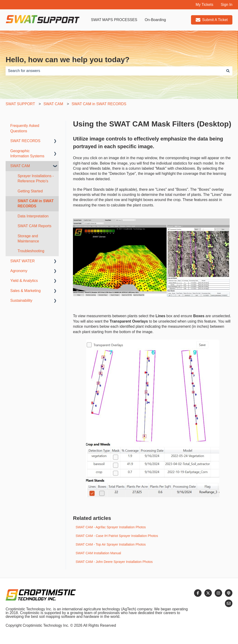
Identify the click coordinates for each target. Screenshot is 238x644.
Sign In (227, 5)
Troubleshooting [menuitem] (31, 251)
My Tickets (205, 5)
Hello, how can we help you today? (68, 60)
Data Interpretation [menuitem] (33, 216)
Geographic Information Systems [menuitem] (27, 153)
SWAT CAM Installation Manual (98, 553)
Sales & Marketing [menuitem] (25, 291)
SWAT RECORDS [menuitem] (25, 141)
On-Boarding (155, 20)
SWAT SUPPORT (20, 104)
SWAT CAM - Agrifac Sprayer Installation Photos (111, 527)
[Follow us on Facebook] (198, 593)
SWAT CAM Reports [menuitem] (34, 226)
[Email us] (229, 603)
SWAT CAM (53, 104)
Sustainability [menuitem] (21, 300)
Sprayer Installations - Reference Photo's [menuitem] (36, 178)
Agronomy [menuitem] (19, 271)
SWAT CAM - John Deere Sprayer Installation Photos (114, 562)
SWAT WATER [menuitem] (23, 261)
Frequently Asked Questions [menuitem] (25, 128)
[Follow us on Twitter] (208, 593)
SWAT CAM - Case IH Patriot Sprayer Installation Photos (117, 536)
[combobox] (115, 71)
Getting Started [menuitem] (30, 191)
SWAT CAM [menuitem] (20, 166)
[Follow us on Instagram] (218, 593)
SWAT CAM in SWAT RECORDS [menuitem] (36, 203)
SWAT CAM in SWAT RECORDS (99, 104)
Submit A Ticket (212, 20)
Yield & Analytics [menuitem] (24, 281)
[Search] (228, 71)
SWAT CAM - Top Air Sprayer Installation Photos (111, 544)
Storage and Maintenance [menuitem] (28, 239)
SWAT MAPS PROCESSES (114, 20)
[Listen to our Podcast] (229, 593)
